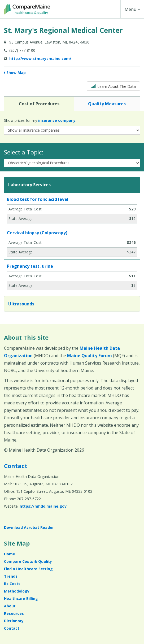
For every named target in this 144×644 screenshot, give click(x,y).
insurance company (57, 120)
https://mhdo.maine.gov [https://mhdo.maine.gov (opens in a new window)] (43, 506)
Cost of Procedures (39, 103)
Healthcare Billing (21, 598)
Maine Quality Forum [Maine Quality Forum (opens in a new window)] (90, 356)
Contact (16, 466)
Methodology (17, 591)
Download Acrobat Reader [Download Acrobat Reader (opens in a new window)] (29, 527)
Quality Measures (107, 103)
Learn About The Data (113, 86)
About (10, 606)
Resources (14, 613)
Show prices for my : (40, 120)
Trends (11, 576)
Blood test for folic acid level (38, 199)
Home (10, 554)
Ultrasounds (21, 304)
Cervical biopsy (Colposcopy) (37, 233)
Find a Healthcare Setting (28, 569)
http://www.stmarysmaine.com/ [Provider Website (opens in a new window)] (40, 59)
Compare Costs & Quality (28, 561)
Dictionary (14, 621)
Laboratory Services (29, 185)
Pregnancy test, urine (30, 266)
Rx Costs (12, 584)
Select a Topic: (24, 152)
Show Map (16, 73)
